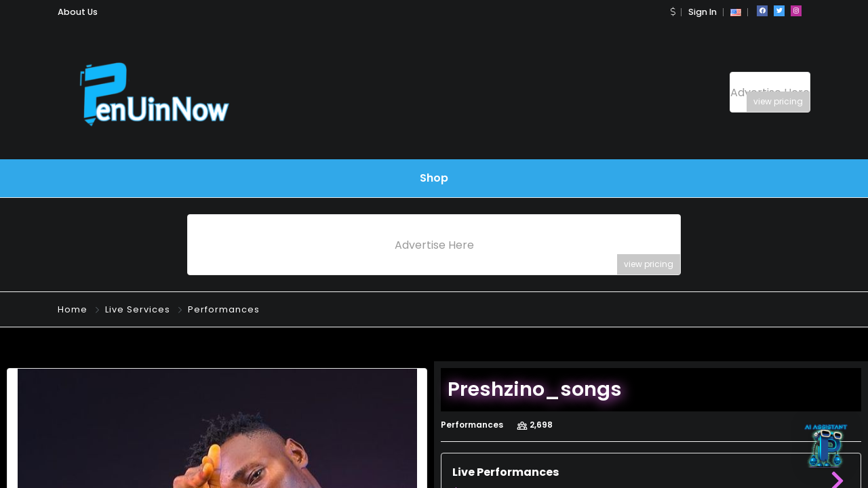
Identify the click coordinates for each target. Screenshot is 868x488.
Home (73, 309)
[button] (673, 12)
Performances (224, 309)
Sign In (703, 12)
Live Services (138, 309)
